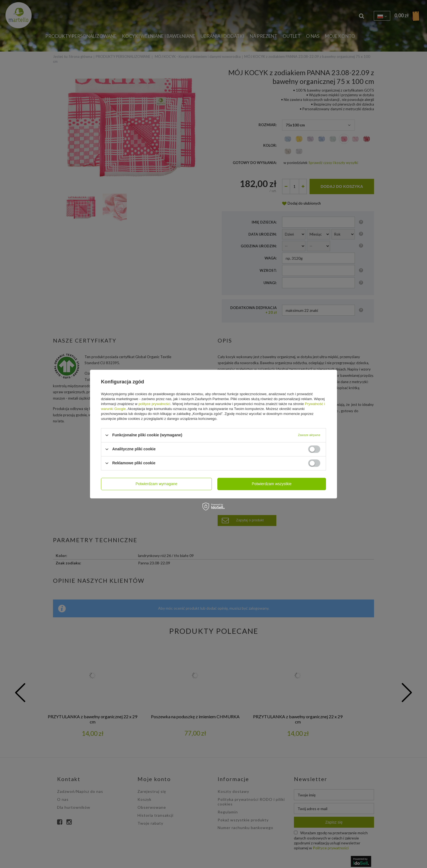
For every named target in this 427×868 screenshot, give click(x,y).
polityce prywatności (154, 404)
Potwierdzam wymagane (157, 484)
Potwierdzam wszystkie (272, 484)
